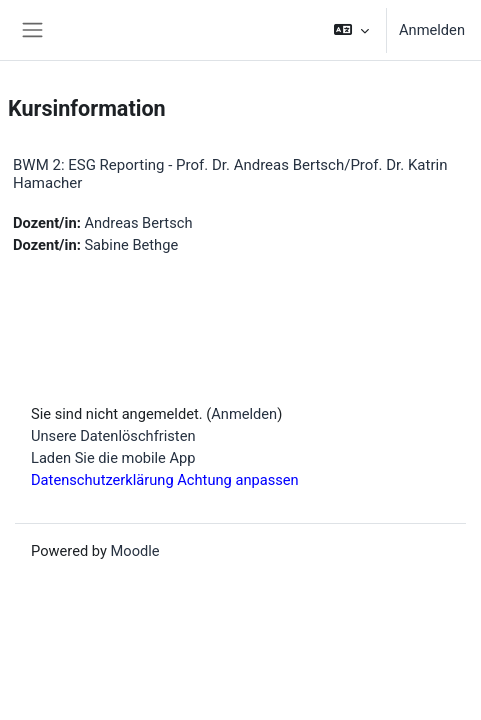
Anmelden (432, 30)
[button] (351, 30)
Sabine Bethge (131, 245)
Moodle (135, 551)
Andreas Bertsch (138, 223)
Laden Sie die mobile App (113, 458)
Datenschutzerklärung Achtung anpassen (165, 480)
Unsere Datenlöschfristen (113, 436)
